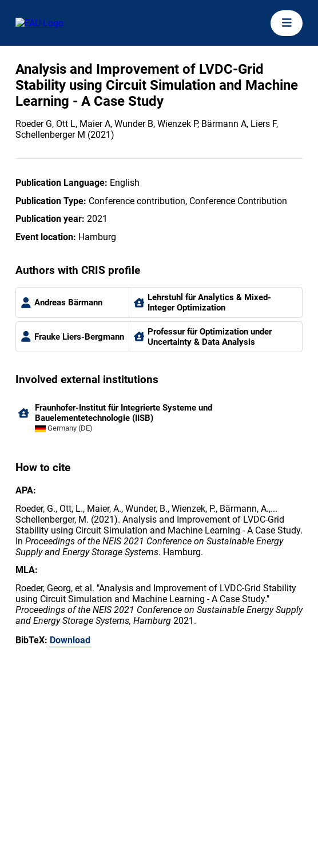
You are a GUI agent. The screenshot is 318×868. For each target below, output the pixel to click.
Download (70, 640)
